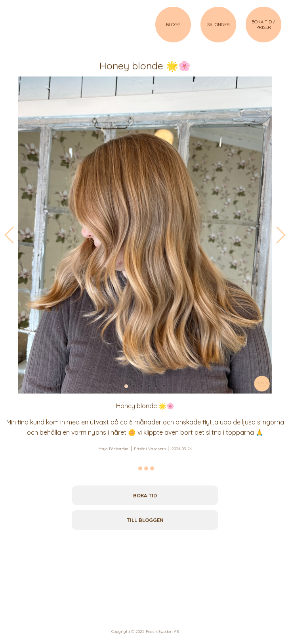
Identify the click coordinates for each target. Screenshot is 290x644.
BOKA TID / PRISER (263, 25)
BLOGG (173, 25)
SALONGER (218, 25)
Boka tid (145, 495)
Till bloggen (145, 520)
